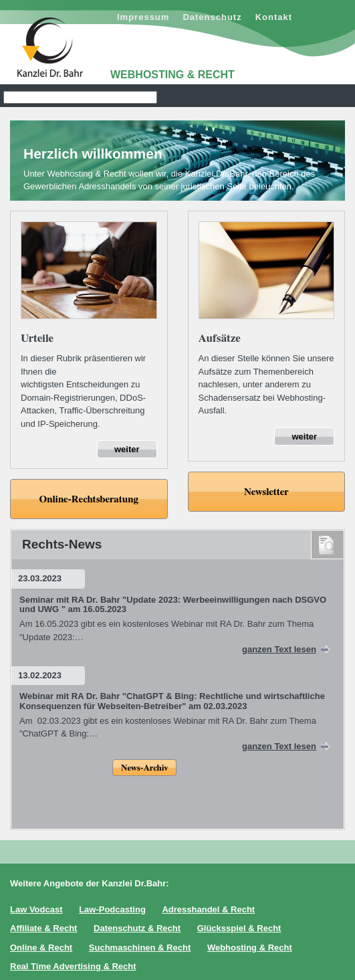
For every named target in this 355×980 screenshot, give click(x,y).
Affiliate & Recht (43, 928)
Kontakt (274, 17)
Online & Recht (41, 948)
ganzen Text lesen (279, 649)
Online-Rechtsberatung (89, 499)
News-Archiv (144, 768)
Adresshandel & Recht (208, 909)
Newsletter (266, 492)
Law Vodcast (36, 909)
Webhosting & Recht (250, 948)
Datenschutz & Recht (137, 928)
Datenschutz (212, 17)
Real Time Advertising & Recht (73, 966)
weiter (127, 449)
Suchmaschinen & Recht (140, 948)
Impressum (143, 17)
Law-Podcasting (112, 909)
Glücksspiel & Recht (239, 928)
